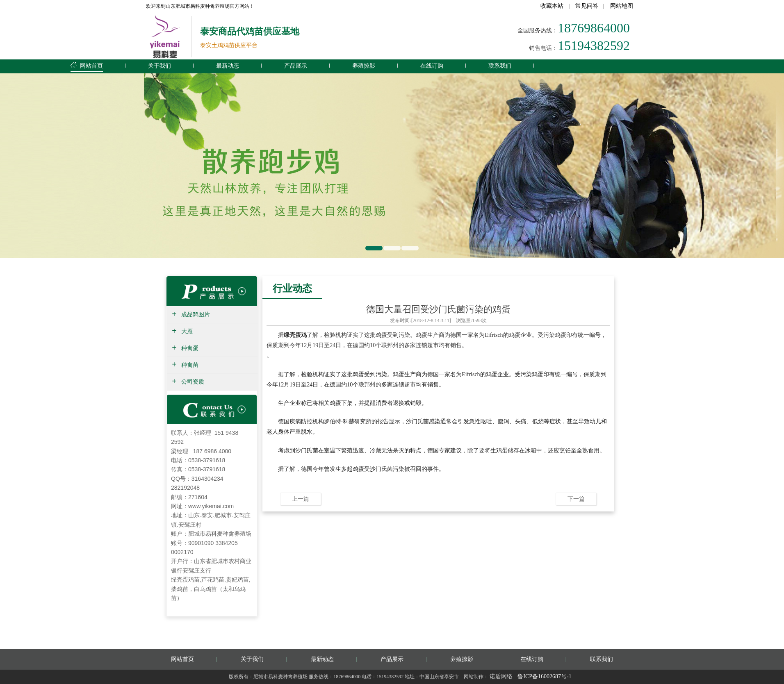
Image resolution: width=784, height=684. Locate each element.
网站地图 (622, 6)
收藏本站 (552, 6)
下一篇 (576, 499)
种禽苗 (190, 365)
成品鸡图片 (196, 315)
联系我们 (500, 66)
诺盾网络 (501, 676)
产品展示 (296, 66)
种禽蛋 (190, 348)
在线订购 (432, 66)
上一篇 (301, 499)
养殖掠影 (364, 66)
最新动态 (228, 66)
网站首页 (87, 64)
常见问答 (587, 6)
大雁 (187, 331)
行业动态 (292, 288)
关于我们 (160, 66)
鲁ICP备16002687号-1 (544, 676)
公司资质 (193, 382)
